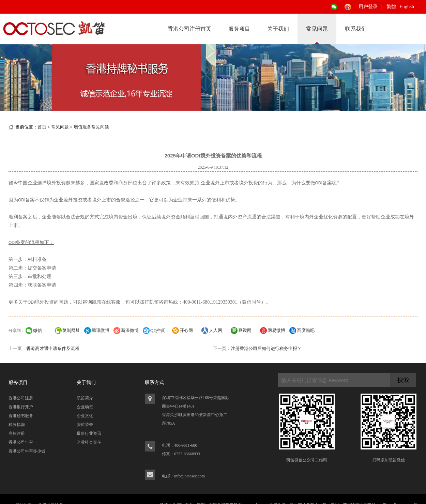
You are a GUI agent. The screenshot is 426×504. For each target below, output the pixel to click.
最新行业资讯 (89, 433)
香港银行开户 (21, 407)
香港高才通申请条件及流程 (53, 348)
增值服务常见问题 (91, 127)
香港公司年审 (21, 442)
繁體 (391, 7)
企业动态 (85, 407)
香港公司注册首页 (189, 29)
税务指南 (17, 425)
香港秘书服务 (21, 416)
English (407, 7)
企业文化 (85, 416)
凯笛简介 (85, 398)
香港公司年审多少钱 (27, 451)
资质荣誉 (85, 425)
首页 (42, 127)
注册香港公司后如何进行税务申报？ (266, 348)
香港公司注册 (21, 398)
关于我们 (278, 29)
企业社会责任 (89, 442)
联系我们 (356, 29)
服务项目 (239, 29)
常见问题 (317, 29)
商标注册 (17, 433)
